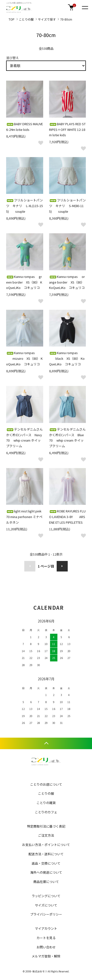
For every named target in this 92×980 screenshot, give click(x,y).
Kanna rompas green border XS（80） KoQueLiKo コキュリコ (24, 282)
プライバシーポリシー (46, 914)
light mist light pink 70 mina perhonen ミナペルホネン (24, 517)
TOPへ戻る (46, 743)
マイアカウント (46, 928)
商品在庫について (46, 882)
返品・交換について (46, 863)
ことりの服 (26, 19)
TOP (12, 19)
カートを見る (46, 938)
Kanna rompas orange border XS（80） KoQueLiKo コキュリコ (67, 282)
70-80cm (66, 19)
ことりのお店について (46, 784)
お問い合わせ (46, 947)
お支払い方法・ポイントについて (46, 845)
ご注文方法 (46, 835)
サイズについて (46, 905)
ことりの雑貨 (46, 803)
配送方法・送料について (46, 854)
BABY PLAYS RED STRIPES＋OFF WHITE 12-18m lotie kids (67, 130)
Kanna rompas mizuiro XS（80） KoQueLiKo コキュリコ (24, 358)
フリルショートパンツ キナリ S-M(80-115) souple (67, 206)
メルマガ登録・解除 (46, 956)
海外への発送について (46, 872)
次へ (62, 566)
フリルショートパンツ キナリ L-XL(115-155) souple (25, 206)
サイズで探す (47, 19)
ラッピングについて (46, 896)
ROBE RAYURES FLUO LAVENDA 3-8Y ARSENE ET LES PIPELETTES (67, 517)
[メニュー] (85, 7)
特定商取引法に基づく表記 (46, 826)
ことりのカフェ (46, 812)
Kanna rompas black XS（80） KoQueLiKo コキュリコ (67, 358)
